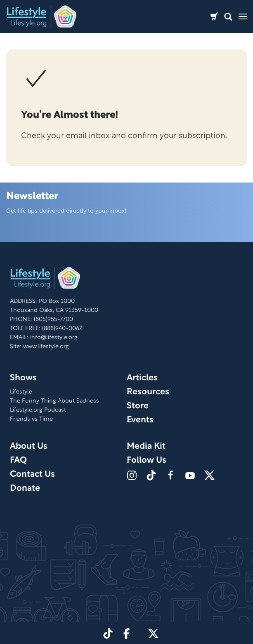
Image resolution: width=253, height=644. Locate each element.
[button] (228, 17)
